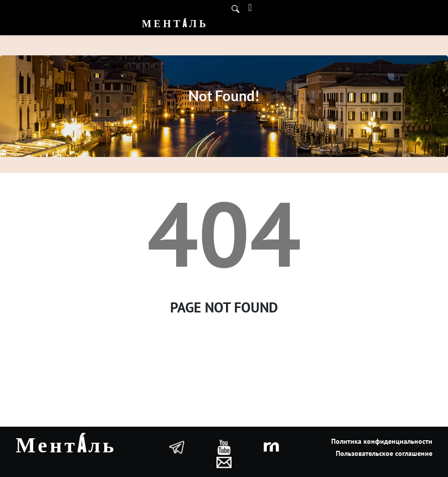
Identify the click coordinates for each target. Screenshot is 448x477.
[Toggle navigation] (250, 8)
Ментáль (175, 24)
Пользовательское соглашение (384, 453)
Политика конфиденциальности (382, 441)
